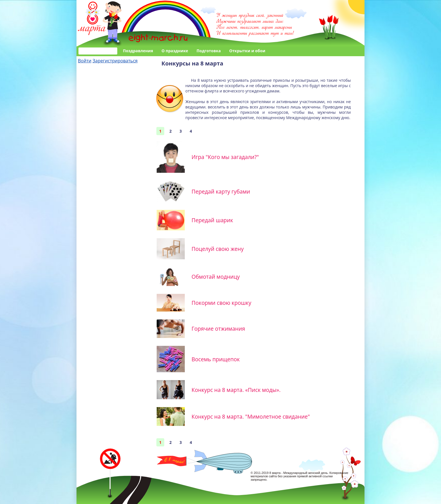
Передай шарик (212, 220)
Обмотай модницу (216, 277)
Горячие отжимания (218, 329)
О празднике (175, 51)
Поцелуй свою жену (218, 249)
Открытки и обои (247, 51)
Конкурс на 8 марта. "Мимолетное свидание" (251, 416)
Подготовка (209, 51)
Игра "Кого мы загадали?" (225, 157)
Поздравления (138, 51)
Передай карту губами (221, 191)
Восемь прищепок (216, 359)
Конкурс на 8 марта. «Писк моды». (236, 390)
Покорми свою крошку (221, 303)
